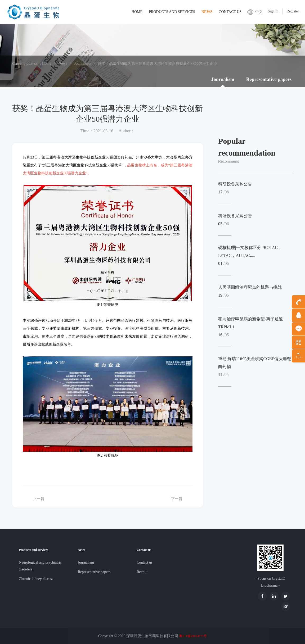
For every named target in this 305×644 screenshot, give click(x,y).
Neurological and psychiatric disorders (40, 566)
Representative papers (269, 79)
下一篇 (177, 499)
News (207, 12)
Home (137, 12)
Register (293, 11)
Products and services (172, 12)
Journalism (82, 63)
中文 (259, 12)
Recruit (142, 572)
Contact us (230, 12)
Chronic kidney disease (36, 579)
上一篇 (39, 499)
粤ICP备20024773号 (193, 636)
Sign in (273, 11)
